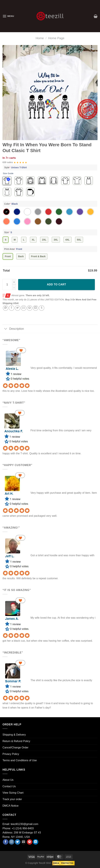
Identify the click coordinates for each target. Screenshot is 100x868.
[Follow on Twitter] (18, 842)
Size (8, 232)
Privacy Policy (11, 754)
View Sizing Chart (13, 793)
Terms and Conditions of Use (20, 760)
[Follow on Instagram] (12, 842)
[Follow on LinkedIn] (36, 842)
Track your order (12, 799)
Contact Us (9, 786)
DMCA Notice (10, 806)
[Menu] (8, 16)
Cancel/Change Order (15, 747)
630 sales (8, 162)
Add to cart (56, 284)
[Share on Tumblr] (42, 308)
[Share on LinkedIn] (36, 308)
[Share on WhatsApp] (6, 308)
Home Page (56, 38)
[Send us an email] (24, 842)
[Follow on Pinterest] (30, 842)
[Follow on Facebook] (6, 842)
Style (16, 168)
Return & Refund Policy (16, 741)
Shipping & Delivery (14, 735)
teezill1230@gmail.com (24, 824)
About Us (8, 780)
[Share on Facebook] (12, 308)
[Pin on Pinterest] (30, 308)
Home (40, 38)
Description (13, 329)
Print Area (14, 249)
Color (11, 204)
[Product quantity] (9, 285)
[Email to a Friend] (24, 308)
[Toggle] (6, 329)
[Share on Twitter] (18, 308)
